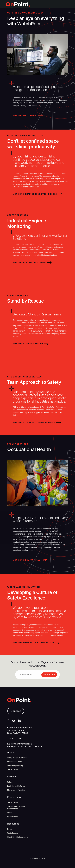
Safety (10, 782)
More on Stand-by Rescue (30, 344)
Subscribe (49, 675)
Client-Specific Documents (18, 837)
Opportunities (13, 817)
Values (10, 813)
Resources (13, 824)
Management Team (15, 762)
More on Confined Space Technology (37, 194)
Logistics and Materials (16, 786)
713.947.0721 (14, 738)
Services (12, 777)
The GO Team (12, 770)
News (9, 829)
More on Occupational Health (34, 560)
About (11, 752)
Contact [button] (16, 711)
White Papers (12, 833)
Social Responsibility (15, 766)
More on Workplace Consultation (36, 643)
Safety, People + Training (17, 758)
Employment (14, 797)
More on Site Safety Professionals (37, 422)
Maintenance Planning (16, 790)
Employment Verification (20, 744)
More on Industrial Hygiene (32, 262)
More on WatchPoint (28, 116)
